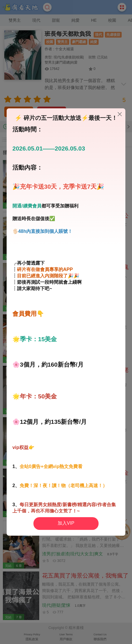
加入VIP (66, 523)
